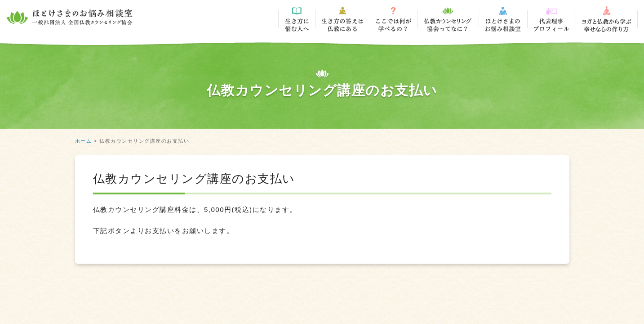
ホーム (84, 141)
